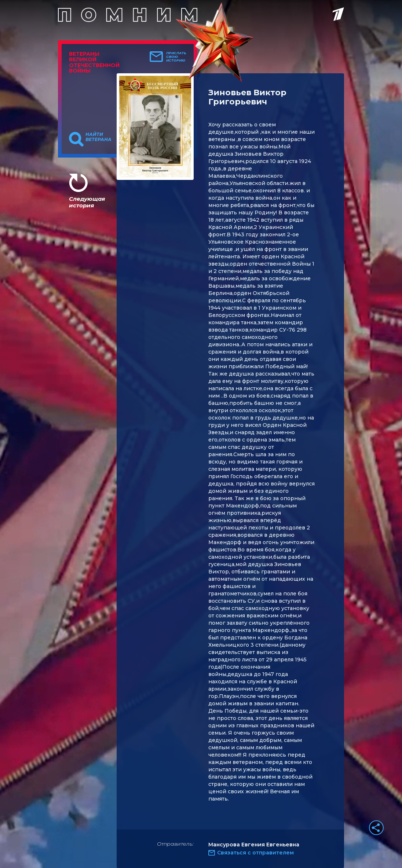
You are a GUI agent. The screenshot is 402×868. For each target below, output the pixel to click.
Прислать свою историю (176, 57)
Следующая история (87, 202)
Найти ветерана (98, 137)
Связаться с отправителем (255, 853)
